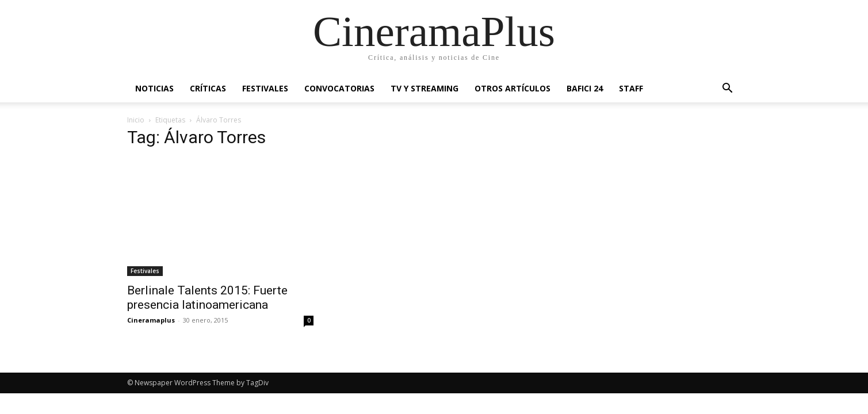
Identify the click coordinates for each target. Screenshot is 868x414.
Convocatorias (339, 88)
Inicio (136, 120)
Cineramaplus (151, 320)
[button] (728, 89)
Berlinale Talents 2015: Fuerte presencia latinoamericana (207, 298)
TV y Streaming (425, 88)
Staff (631, 88)
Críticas (208, 88)
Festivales (265, 88)
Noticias (154, 88)
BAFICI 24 (585, 88)
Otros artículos (513, 88)
